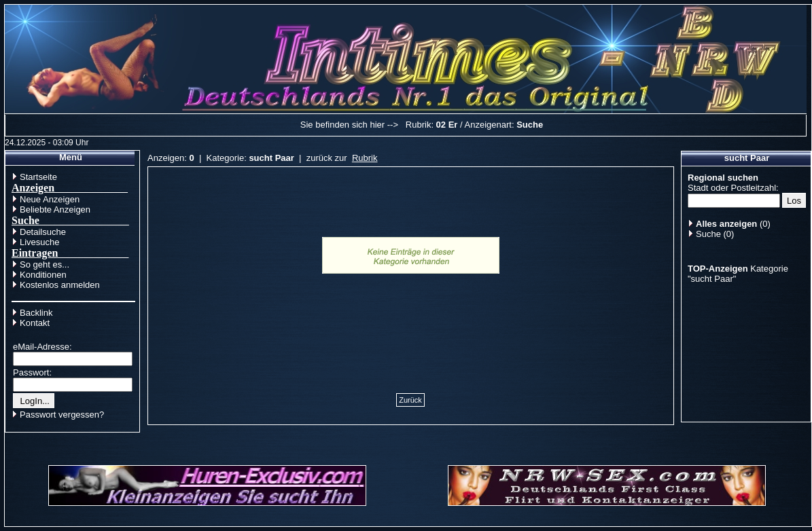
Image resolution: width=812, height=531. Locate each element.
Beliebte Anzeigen (55, 209)
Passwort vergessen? (62, 415)
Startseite (38, 177)
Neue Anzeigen (50, 199)
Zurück (410, 400)
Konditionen (43, 275)
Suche (708, 234)
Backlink (36, 313)
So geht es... (45, 264)
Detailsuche (43, 232)
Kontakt (35, 323)
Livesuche (40, 242)
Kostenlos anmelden (60, 285)
